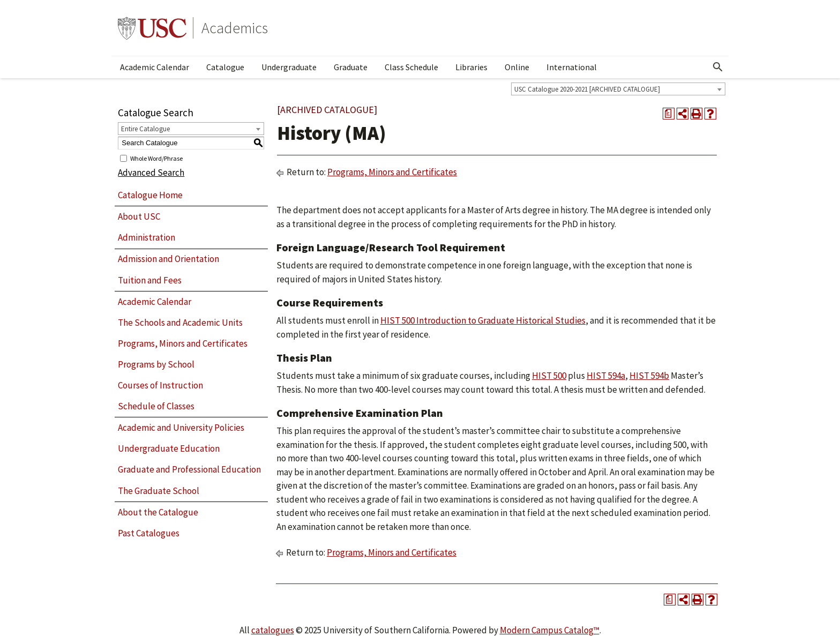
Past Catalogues (149, 533)
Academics (235, 28)
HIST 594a (606, 376)
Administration (147, 237)
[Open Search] (718, 67)
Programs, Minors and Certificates (183, 343)
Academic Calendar (155, 67)
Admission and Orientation (168, 259)
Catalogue (225, 67)
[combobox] (618, 89)
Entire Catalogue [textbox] (145, 129)
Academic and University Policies (181, 428)
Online (517, 67)
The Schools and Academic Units (180, 323)
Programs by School (156, 364)
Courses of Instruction (160, 385)
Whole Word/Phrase (156, 158)
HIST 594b (649, 376)
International (572, 67)
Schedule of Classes (156, 406)
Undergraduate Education (169, 448)
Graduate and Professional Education (189, 469)
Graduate (351, 67)
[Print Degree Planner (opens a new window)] (669, 114)
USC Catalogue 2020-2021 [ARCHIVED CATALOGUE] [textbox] (587, 89)
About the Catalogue (158, 512)
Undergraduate (289, 67)
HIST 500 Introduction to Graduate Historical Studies (483, 320)
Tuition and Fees (150, 280)
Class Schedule (411, 67)
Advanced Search (151, 173)
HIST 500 (549, 376)
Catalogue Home (150, 195)
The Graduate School (159, 491)
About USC (139, 216)
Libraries (471, 67)
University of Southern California (152, 28)
